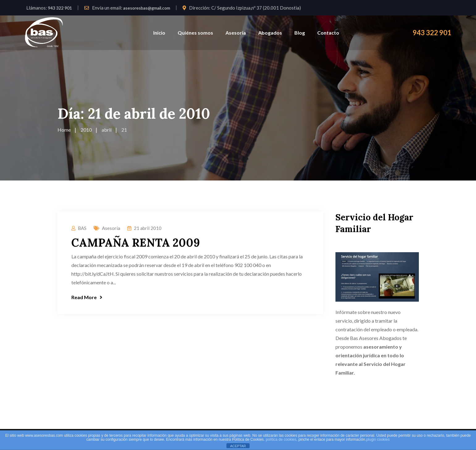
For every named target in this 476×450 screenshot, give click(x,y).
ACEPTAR (238, 446)
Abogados (270, 33)
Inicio (159, 33)
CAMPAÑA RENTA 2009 (136, 243)
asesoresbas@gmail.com (147, 8)
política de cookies (281, 439)
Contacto (328, 33)
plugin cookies (378, 439)
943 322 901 (60, 8)
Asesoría (236, 33)
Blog (300, 33)
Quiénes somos (195, 33)
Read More (87, 297)
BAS (82, 228)
